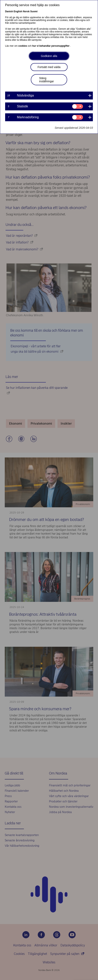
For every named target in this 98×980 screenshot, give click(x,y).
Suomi (34, 11)
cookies (23, 46)
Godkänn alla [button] (49, 56)
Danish (9, 11)
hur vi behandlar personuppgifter (51, 46)
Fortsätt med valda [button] (49, 67)
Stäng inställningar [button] (47, 80)
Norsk (26, 11)
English (18, 11)
